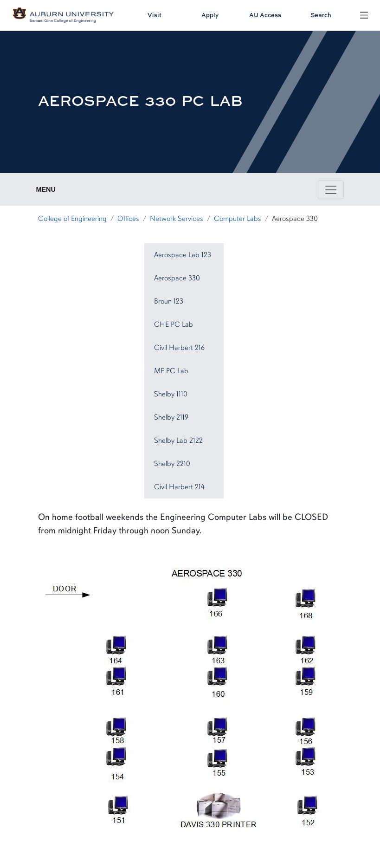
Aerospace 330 (177, 278)
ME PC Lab (171, 371)
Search (321, 15)
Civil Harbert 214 (179, 487)
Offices (128, 219)
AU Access (265, 15)
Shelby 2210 (172, 464)
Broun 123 (169, 301)
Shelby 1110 (171, 394)
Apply (210, 15)
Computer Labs (238, 219)
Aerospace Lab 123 (183, 255)
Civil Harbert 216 (179, 348)
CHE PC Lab (174, 324)
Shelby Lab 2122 (178, 440)
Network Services (177, 219)
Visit (155, 15)
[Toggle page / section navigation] (331, 190)
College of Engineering (72, 219)
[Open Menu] (364, 15)
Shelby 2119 (171, 417)
